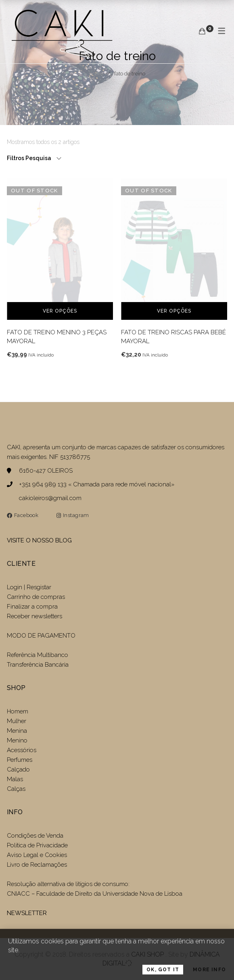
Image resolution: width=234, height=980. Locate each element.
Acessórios (22, 750)
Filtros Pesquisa (30, 158)
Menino (17, 740)
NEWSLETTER (27, 913)
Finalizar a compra (32, 607)
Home (96, 74)
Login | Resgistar (29, 587)
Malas (15, 779)
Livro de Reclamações (37, 865)
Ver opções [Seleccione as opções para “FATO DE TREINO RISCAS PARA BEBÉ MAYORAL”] (174, 311)
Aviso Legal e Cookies (38, 855)
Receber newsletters (34, 616)
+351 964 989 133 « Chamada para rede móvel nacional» (97, 484)
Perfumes (20, 760)
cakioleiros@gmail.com (50, 498)
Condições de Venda (35, 836)
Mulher (17, 721)
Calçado (18, 769)
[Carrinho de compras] (202, 31)
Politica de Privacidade (37, 845)
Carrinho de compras (36, 597)
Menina (17, 731)
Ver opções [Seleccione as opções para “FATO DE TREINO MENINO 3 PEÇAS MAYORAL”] (60, 311)
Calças (16, 789)
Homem (18, 711)
